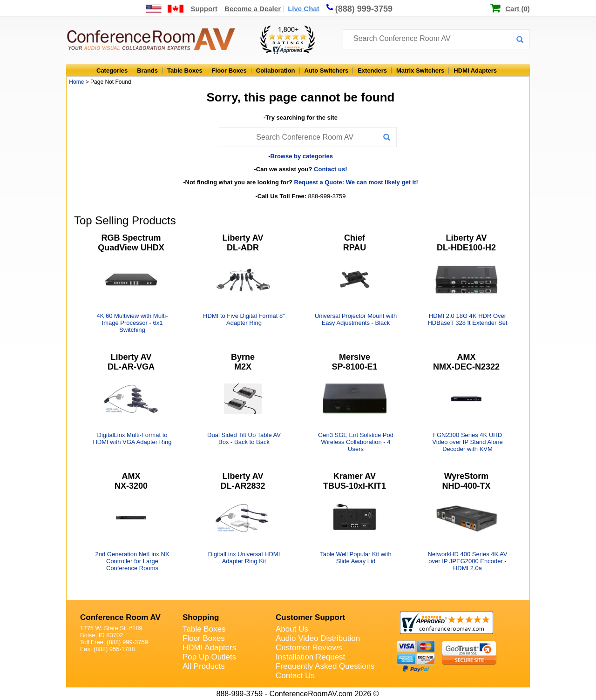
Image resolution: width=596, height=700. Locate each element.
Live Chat (304, 9)
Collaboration (276, 71)
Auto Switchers (327, 71)
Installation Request (310, 657)
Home (76, 82)
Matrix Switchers (420, 71)
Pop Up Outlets (209, 657)
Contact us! (331, 169)
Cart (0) (518, 9)
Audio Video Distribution (318, 638)
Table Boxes (185, 71)
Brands (147, 71)
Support (204, 9)
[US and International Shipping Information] (165, 9)
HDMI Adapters (475, 71)
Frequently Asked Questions (325, 666)
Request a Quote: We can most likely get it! (356, 182)
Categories (112, 71)
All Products (204, 666)
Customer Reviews (309, 648)
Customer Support (310, 617)
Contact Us (295, 676)
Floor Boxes (229, 71)
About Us (292, 629)
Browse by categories (301, 156)
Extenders (372, 71)
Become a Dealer (253, 9)
